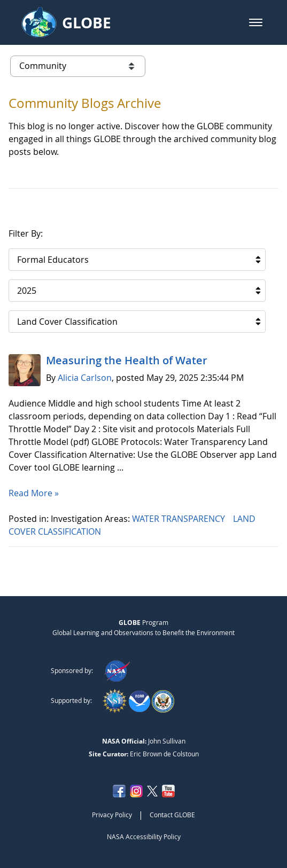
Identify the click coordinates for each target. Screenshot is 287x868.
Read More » (34, 493)
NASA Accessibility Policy (144, 836)
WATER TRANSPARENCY (180, 519)
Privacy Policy (112, 815)
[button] (256, 22)
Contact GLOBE (172, 815)
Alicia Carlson (85, 378)
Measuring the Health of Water (127, 360)
